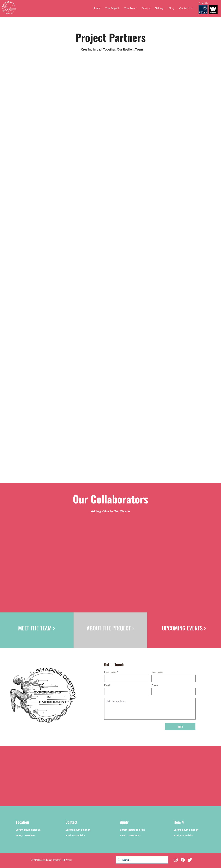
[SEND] (180, 727)
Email (107, 685)
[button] (146, 8)
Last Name (157, 672)
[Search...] (142, 860)
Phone (155, 685)
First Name (110, 672)
